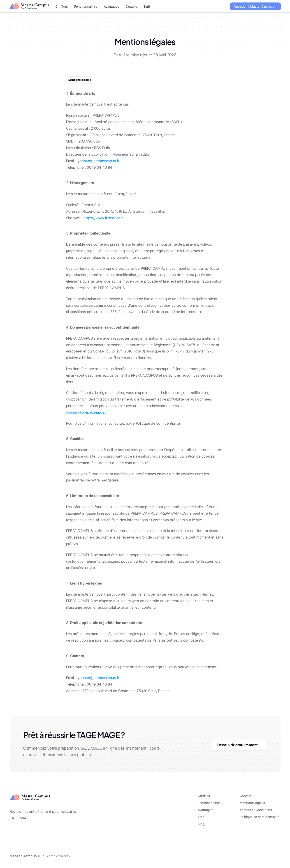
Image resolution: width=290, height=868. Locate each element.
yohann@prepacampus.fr (99, 161)
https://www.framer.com (104, 218)
